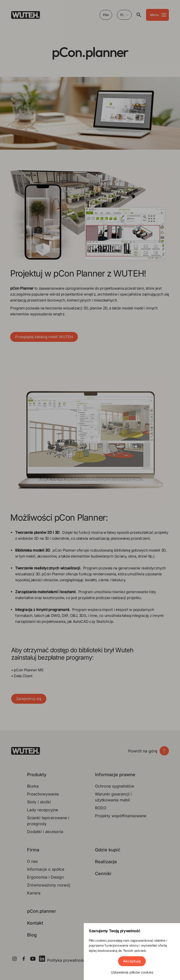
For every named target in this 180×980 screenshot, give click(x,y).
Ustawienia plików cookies (132, 972)
